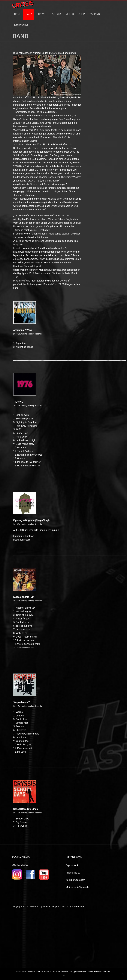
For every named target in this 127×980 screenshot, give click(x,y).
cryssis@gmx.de (80, 887)
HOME (18, 14)
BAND (29, 14)
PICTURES (55, 14)
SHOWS (41, 14)
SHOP (82, 14)
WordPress (49, 907)
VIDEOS (70, 14)
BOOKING (95, 14)
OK (64, 975)
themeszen (78, 907)
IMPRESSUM (21, 25)
